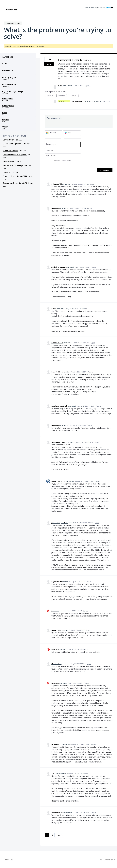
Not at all (51, 96)
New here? (63, 161)
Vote (49, 64)
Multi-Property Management (15, 165)
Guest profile (8, 106)
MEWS (100, 860)
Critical (75, 96)
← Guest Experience (13, 23)
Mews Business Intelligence (15, 155)
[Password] (63, 151)
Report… (88, 86)
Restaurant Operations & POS (16, 183)
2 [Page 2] (52, 835)
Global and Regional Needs (14, 144)
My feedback (8, 70)
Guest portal (8, 99)
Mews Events (9, 161)
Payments (7, 172)
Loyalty (5, 120)
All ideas (6, 63)
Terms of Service (109, 860)
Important (62, 96)
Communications (9, 84)
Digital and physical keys (13, 92)
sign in (108, 7)
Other (5, 127)
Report (93, 184)
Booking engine (9, 77)
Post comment (105, 170)
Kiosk (5, 113)
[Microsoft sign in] (54, 133)
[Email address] (63, 144)
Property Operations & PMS (15, 176)
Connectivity (8, 140)
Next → (60, 835)
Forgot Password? (50, 156)
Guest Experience (11, 151)
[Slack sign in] (72, 133)
